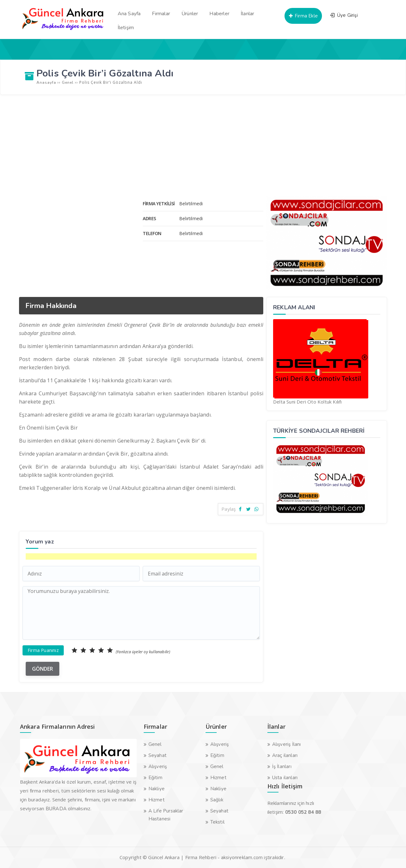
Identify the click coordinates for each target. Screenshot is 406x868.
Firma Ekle (303, 16)
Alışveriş (158, 766)
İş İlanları (282, 766)
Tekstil (217, 822)
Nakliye (157, 789)
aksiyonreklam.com (242, 858)
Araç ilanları (285, 755)
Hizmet (157, 800)
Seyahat (157, 755)
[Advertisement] (203, 146)
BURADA (56, 809)
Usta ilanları (285, 778)
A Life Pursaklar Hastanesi (166, 815)
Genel (155, 744)
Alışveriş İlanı (287, 744)
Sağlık (217, 800)
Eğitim (155, 778)
